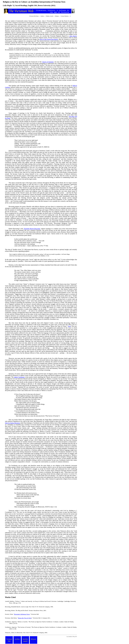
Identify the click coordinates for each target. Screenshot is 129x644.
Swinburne (22, 377)
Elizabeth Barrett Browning (32, 229)
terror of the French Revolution (49, 39)
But (10, 323)
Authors (42, 16)
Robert (11, 229)
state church (73, 36)
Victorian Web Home (34, 16)
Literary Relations (65, 16)
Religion (57, 16)
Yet (10, 466)
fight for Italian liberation (12, 423)
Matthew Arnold (50, 16)
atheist (16, 377)
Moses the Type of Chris (25, 618)
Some (10, 113)
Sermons (11, 374)
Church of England (48, 62)
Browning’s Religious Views (22, 614)
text (70, 326)
